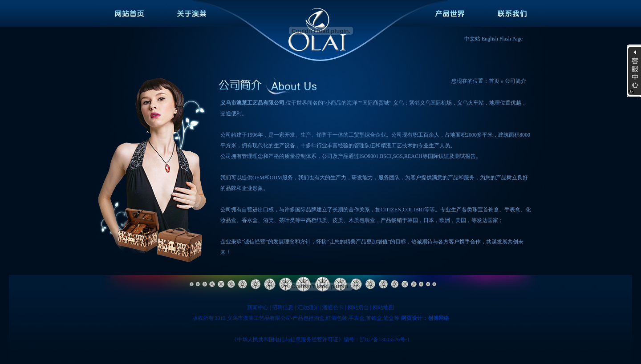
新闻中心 (258, 307)
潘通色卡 (333, 307)
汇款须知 (308, 307)
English (490, 39)
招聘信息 (283, 307)
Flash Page (511, 39)
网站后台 (358, 307)
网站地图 (383, 307)
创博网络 (438, 318)
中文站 (472, 39)
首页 (494, 81)
